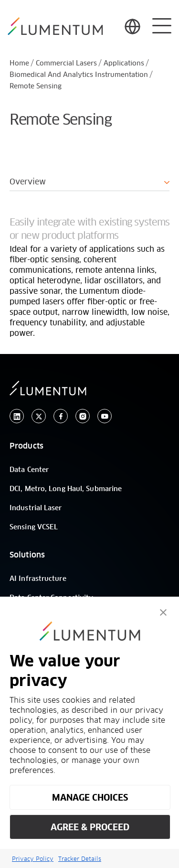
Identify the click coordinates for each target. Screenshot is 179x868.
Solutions (27, 555)
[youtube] (105, 416)
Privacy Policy (33, 859)
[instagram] (83, 416)
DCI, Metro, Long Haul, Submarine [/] (66, 489)
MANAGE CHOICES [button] (90, 798)
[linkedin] (17, 416)
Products (26, 446)
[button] (163, 612)
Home (19, 64)
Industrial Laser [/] (36, 508)
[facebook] (61, 416)
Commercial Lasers (66, 64)
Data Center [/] (29, 470)
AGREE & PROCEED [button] (90, 827)
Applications (124, 64)
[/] (55, 27)
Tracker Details (80, 859)
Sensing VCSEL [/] (34, 527)
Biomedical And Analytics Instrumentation (79, 75)
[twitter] (39, 416)
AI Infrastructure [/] (38, 579)
